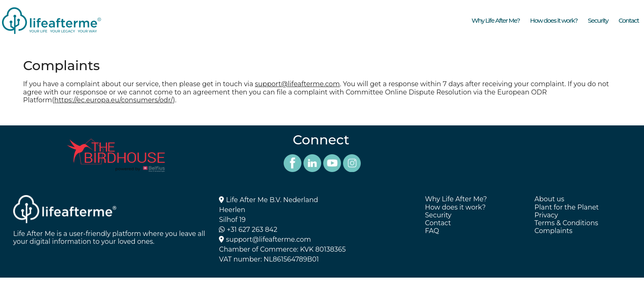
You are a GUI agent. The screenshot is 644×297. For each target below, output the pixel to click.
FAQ (432, 231)
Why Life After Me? (496, 20)
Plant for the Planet (566, 207)
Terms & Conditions (566, 223)
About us (549, 199)
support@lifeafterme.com (297, 84)
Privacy (546, 215)
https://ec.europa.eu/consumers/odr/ (114, 100)
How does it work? (554, 20)
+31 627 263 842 (252, 230)
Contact (629, 20)
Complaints (553, 231)
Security (598, 20)
